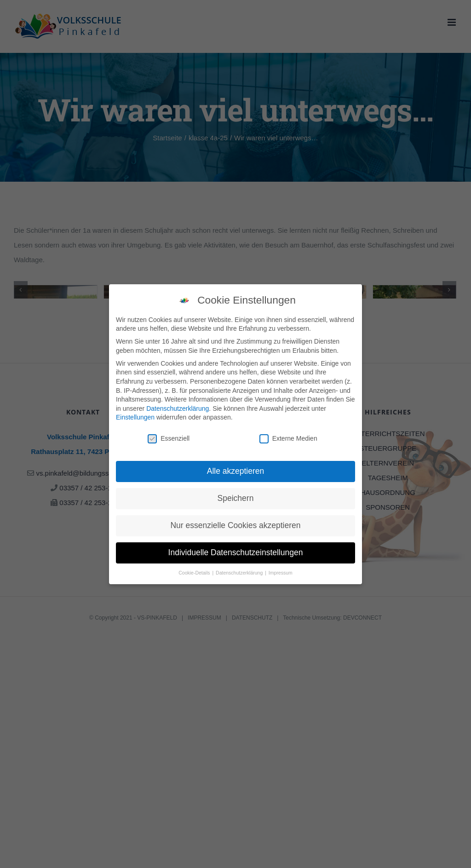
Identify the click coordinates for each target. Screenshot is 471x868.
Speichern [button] (236, 498)
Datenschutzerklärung (178, 408)
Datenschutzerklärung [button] (240, 573)
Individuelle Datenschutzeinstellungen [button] (236, 552)
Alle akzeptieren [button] (236, 471)
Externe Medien (288, 439)
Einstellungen (135, 417)
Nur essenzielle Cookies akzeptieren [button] (235, 525)
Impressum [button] (281, 573)
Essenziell (169, 439)
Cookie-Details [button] (195, 573)
